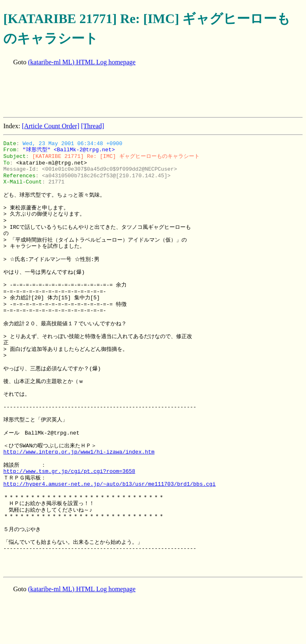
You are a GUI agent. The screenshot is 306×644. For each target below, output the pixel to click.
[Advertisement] (153, 92)
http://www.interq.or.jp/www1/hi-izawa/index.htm (79, 452)
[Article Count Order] (51, 126)
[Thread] (92, 126)
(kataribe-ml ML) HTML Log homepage (82, 62)
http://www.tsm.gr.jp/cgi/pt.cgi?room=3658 (69, 471)
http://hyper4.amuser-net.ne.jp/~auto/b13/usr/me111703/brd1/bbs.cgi (109, 484)
